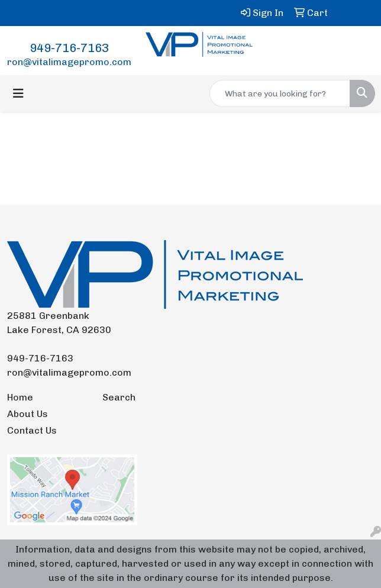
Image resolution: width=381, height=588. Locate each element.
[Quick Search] (280, 93)
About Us (28, 414)
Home (20, 397)
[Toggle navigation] (18, 93)
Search (119, 397)
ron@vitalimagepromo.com (69, 62)
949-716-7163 (69, 48)
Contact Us (32, 430)
